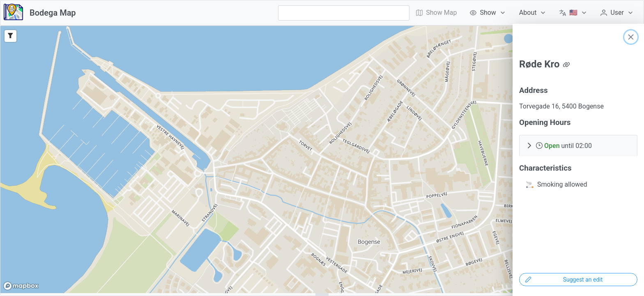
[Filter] (10, 36)
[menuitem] (488, 13)
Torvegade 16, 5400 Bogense (561, 106)
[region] (322, 160)
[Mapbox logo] (21, 286)
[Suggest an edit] (578, 280)
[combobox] (344, 13)
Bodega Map (53, 13)
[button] (578, 146)
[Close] (631, 37)
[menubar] (525, 13)
